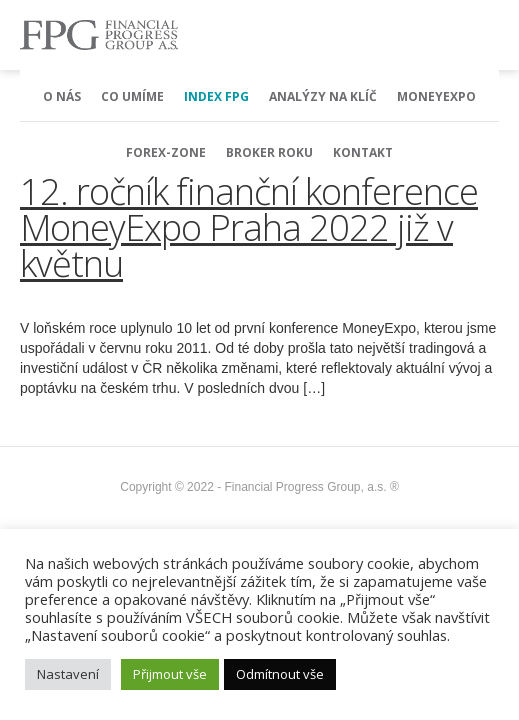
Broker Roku (269, 152)
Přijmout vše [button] (170, 674)
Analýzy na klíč (323, 96)
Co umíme (132, 96)
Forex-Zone (166, 152)
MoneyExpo (436, 96)
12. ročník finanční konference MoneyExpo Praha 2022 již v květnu (249, 227)
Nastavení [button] (68, 674)
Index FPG (216, 96)
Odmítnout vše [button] (280, 674)
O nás (62, 96)
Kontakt (363, 152)
